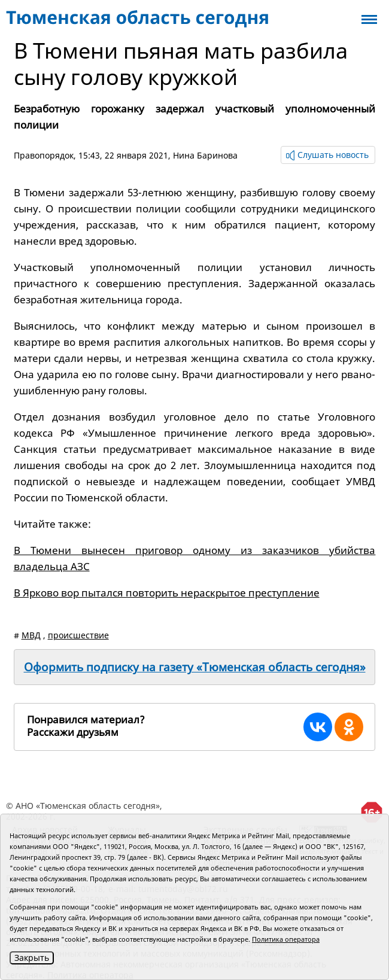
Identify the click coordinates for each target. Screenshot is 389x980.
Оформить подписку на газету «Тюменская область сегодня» (195, 667)
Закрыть (32, 958)
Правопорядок (44, 155)
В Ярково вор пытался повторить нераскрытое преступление (167, 593)
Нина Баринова (205, 155)
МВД (31, 635)
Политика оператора (286, 939)
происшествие (78, 635)
